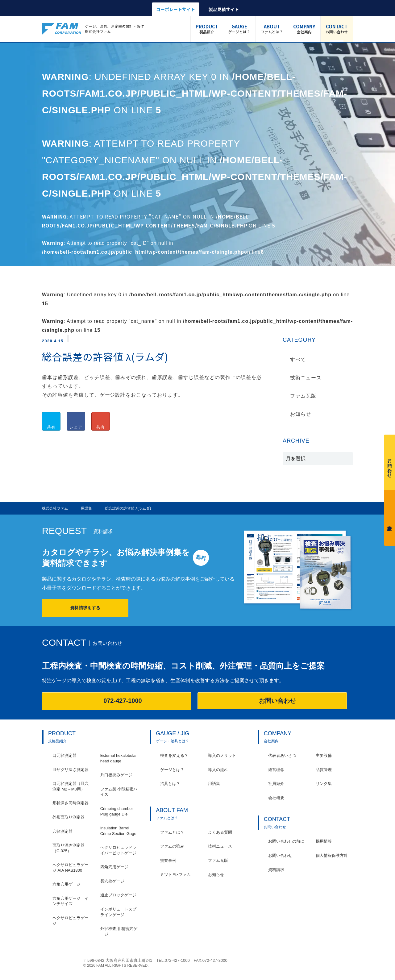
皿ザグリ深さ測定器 (71, 770)
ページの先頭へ (350, 963)
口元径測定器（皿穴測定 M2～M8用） (71, 786)
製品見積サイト (224, 9)
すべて (298, 359)
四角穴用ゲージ (114, 867)
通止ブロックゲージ (118, 895)
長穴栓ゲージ (112, 881)
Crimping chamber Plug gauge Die (117, 811)
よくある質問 (220, 832)
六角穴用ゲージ (67, 884)
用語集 (214, 784)
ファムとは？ (272, 29)
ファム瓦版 (303, 396)
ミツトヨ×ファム (175, 875)
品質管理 (324, 770)
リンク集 (324, 784)
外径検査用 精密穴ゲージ (119, 931)
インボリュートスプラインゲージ (118, 912)
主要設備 (324, 755)
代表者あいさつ (282, 755)
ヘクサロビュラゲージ (71, 921)
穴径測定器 (62, 831)
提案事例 (168, 860)
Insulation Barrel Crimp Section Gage (118, 831)
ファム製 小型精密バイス (119, 792)
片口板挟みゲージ (116, 775)
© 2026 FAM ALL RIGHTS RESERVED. (116, 965)
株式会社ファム (60, 963)
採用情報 (324, 841)
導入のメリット (222, 755)
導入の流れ (218, 770)
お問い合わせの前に (286, 841)
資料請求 (389, 517)
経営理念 (276, 770)
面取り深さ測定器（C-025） (69, 848)
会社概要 (276, 798)
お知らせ (301, 414)
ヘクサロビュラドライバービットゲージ (118, 850)
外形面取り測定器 (69, 817)
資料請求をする (85, 608)
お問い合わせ (337, 29)
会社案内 (304, 29)
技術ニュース (306, 378)
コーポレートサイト (176, 9)
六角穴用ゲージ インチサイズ (71, 901)
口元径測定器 (64, 755)
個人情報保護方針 (332, 855)
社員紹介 (276, 784)
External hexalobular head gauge (119, 758)
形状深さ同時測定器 (71, 803)
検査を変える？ (174, 755)
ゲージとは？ (239, 29)
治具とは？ (170, 784)
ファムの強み (172, 846)
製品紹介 (207, 29)
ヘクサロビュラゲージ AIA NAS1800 (71, 867)
